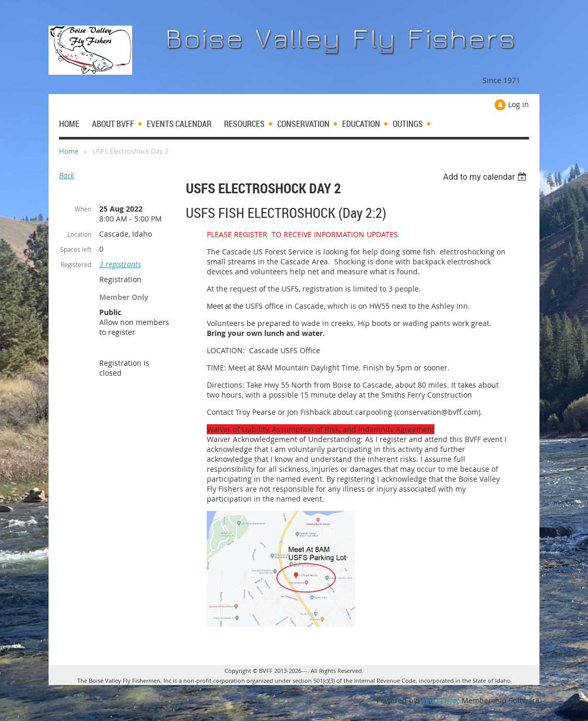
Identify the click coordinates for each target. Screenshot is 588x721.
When (83, 209)
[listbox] (486, 177)
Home (69, 151)
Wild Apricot (439, 700)
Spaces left (76, 249)
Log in (519, 104)
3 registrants (120, 264)
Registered (76, 264)
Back (67, 175)
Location (79, 234)
